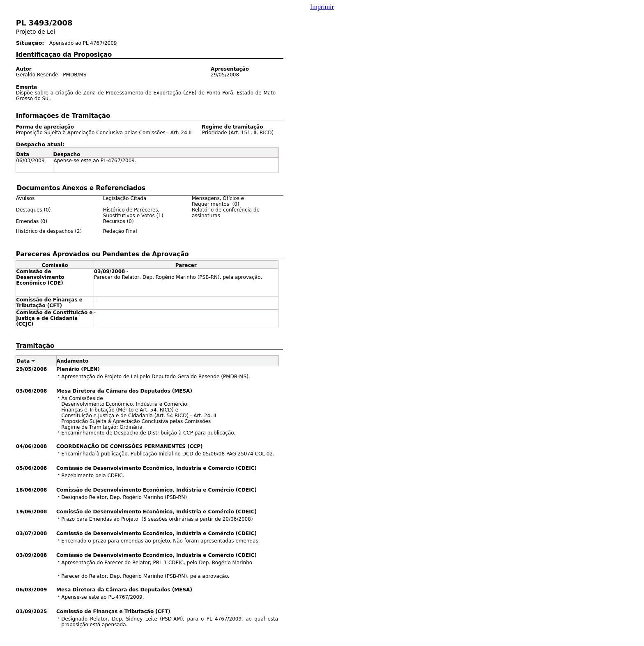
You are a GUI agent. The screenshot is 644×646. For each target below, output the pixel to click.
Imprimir (322, 7)
